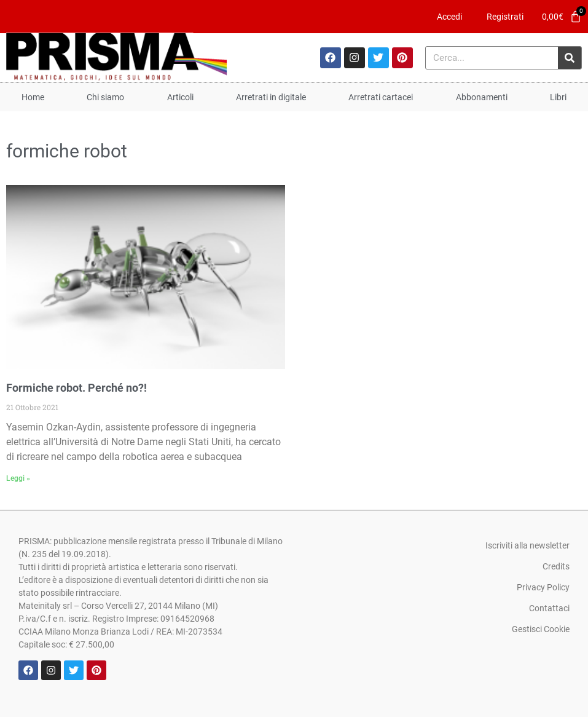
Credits (556, 566)
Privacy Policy (543, 587)
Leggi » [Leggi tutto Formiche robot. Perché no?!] (18, 478)
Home (33, 97)
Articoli (180, 97)
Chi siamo (105, 97)
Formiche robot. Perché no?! (76, 388)
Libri (558, 97)
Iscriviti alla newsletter (527, 545)
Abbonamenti (482, 97)
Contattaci (549, 608)
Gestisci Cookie (541, 629)
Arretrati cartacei (381, 97)
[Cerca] (570, 58)
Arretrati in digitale (271, 97)
